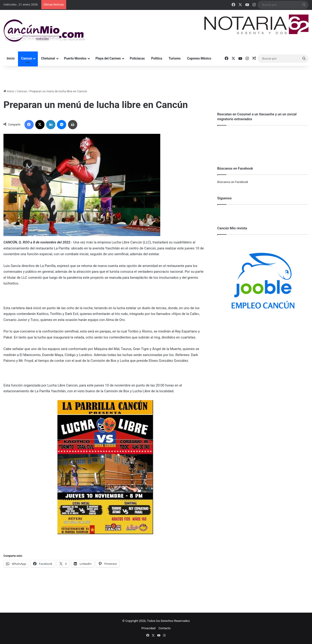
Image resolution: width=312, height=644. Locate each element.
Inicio (11, 58)
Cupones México (199, 58)
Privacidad (148, 628)
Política (157, 58)
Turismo (175, 58)
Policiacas (137, 58)
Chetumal (48, 58)
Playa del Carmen (108, 58)
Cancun (27, 58)
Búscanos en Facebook (233, 182)
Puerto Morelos (75, 58)
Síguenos (224, 198)
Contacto (165, 628)
